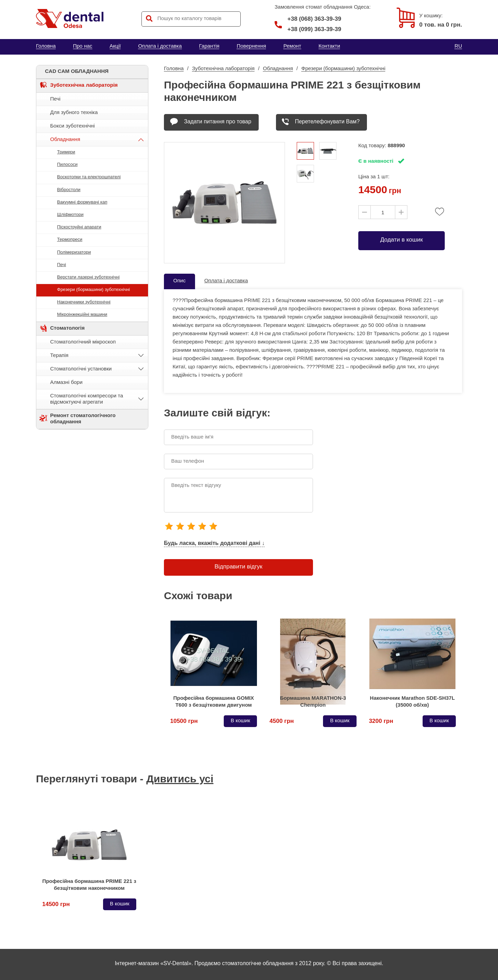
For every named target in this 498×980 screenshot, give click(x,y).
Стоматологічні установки (81, 369)
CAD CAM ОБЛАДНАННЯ (77, 71)
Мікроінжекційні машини (82, 314)
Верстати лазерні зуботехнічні (88, 277)
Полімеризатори (74, 252)
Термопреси (70, 239)
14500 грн (56, 904)
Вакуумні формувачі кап (82, 202)
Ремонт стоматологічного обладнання (83, 418)
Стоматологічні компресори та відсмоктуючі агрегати (87, 399)
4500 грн (282, 721)
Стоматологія (67, 328)
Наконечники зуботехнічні (84, 302)
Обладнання (65, 139)
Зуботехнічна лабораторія (84, 85)
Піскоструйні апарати (79, 227)
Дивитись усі (180, 779)
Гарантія (209, 46)
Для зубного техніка (74, 112)
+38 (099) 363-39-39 (314, 29)
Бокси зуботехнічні (72, 126)
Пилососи (67, 164)
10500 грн (184, 721)
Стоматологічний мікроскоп (83, 342)
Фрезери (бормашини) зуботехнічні (94, 289)
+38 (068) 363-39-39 (308, 19)
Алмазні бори (66, 382)
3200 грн (381, 721)
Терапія (59, 355)
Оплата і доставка (160, 46)
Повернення (251, 46)
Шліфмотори (70, 214)
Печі (55, 99)
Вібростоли (69, 190)
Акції (115, 46)
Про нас (83, 46)
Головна (46, 46)
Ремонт (292, 46)
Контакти (329, 46)
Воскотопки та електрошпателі (89, 177)
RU (458, 46)
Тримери (66, 152)
